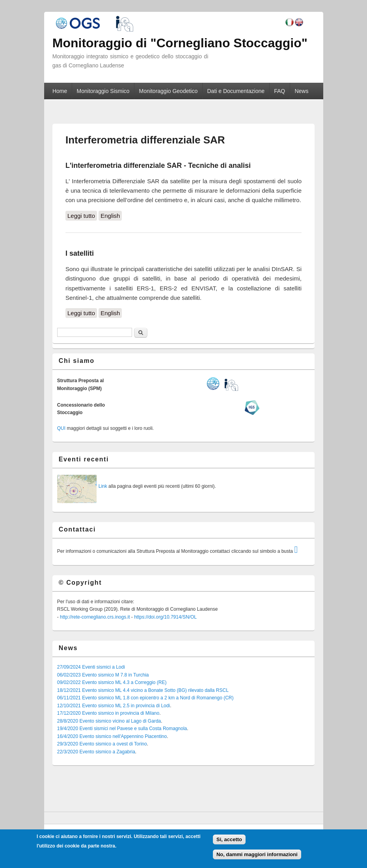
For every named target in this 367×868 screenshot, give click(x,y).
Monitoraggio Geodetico (169, 91)
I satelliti (80, 253)
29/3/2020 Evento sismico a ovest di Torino (102, 744)
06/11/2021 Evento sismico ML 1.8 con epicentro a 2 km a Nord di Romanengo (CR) (145, 698)
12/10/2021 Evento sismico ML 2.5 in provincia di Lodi (114, 706)
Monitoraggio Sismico (103, 91)
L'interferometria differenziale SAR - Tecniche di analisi (158, 165)
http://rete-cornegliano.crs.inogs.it (95, 617)
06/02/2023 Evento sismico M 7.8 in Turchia (103, 675)
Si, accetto (229, 839)
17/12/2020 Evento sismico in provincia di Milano (108, 713)
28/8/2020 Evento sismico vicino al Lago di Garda (109, 721)
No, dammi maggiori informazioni (257, 854)
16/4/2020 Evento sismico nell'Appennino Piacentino (112, 736)
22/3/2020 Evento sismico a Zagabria (96, 752)
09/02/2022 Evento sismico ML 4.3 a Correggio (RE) (112, 682)
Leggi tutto (82, 215)
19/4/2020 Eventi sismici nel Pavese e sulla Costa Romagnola (122, 729)
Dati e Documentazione (236, 91)
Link (103, 486)
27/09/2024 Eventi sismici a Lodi (91, 667)
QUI (61, 428)
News (301, 91)
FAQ (279, 91)
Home (60, 91)
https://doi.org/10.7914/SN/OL (165, 617)
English (110, 216)
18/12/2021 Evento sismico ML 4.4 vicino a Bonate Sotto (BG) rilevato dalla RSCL (143, 690)
